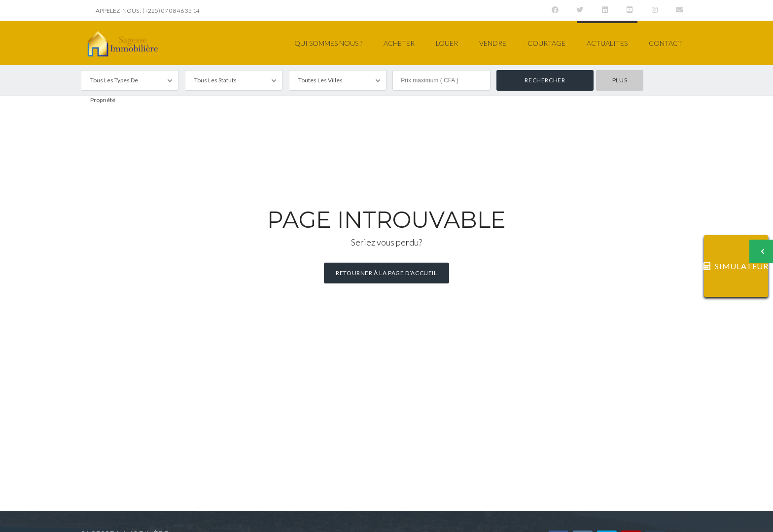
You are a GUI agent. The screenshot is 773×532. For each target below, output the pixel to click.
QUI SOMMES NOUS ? (328, 43)
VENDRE (493, 43)
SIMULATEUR (736, 266)
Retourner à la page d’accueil (386, 273)
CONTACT (666, 43)
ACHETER (399, 43)
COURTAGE (546, 43)
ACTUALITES (607, 43)
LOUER (447, 43)
